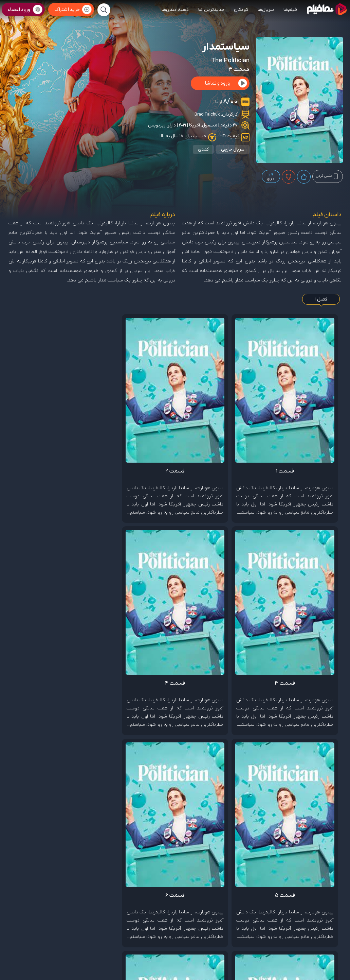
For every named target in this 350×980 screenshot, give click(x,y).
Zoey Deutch (323, 684)
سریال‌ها (266, 10)
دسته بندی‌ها (175, 10)
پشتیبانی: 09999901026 (323, 952)
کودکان (241, 10)
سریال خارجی (233, 149)
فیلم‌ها (290, 10)
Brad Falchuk (207, 114)
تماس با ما (297, 923)
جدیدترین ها (211, 10)
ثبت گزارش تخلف (319, 773)
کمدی (203, 149)
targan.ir (304, 961)
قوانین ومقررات (274, 923)
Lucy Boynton (253, 684)
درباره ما (253, 923)
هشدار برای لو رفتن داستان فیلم (287, 851)
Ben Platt (289, 684)
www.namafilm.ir (228, 961)
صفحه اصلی (318, 923)
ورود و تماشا (217, 83)
